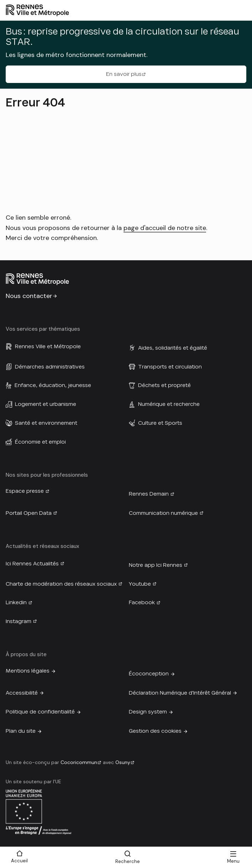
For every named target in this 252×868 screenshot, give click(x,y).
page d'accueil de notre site (165, 228)
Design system (148, 712)
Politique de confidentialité (40, 712)
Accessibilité (22, 693)
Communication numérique (163, 513)
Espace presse (25, 491)
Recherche (128, 861)
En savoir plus (124, 74)
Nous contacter (29, 296)
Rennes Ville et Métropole (48, 346)
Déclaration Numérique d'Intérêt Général (180, 693)
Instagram (19, 621)
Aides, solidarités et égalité (173, 348)
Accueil (19, 861)
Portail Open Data (29, 513)
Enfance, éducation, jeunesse (53, 385)
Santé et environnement (46, 423)
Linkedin (16, 602)
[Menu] (233, 857)
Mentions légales (28, 671)
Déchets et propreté (164, 385)
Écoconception (149, 674)
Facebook (142, 602)
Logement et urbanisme (46, 404)
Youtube (140, 584)
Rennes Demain (149, 494)
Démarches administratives (50, 367)
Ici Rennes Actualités (32, 564)
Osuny (123, 762)
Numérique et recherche (169, 404)
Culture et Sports (160, 423)
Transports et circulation (170, 367)
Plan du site (21, 731)
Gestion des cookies (155, 731)
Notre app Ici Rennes (156, 565)
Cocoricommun (79, 762)
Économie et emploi (40, 442)
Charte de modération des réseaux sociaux (61, 584)
